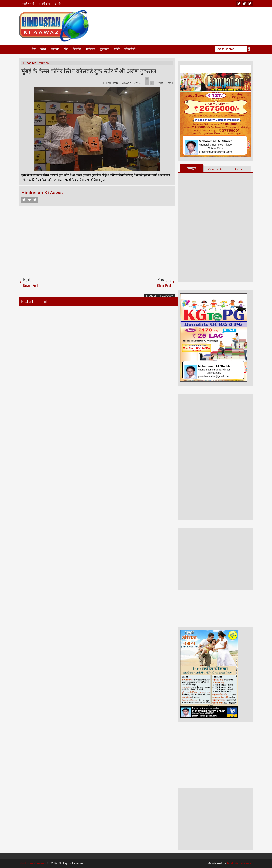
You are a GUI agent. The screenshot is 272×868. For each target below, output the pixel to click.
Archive (239, 169)
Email (168, 83)
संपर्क (58, 3)
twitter (244, 3)
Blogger (151, 295)
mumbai (44, 63)
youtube (239, 3)
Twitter (30, 200)
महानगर (55, 49)
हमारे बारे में (28, 3)
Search (250, 49)
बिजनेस (77, 49)
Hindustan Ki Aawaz (118, 83)
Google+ (35, 200)
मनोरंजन (91, 49)
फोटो (117, 49)
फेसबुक (192, 168)
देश (34, 49)
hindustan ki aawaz (240, 863)
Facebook (24, 200)
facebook (250, 3)
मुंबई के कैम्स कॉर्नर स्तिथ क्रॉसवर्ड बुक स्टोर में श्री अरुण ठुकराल (89, 71)
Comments (215, 169)
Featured (31, 63)
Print (159, 83)
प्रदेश (43, 49)
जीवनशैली (130, 49)
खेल (66, 49)
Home (25, 49)
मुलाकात (105, 49)
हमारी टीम (44, 3)
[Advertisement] (181, 20)
